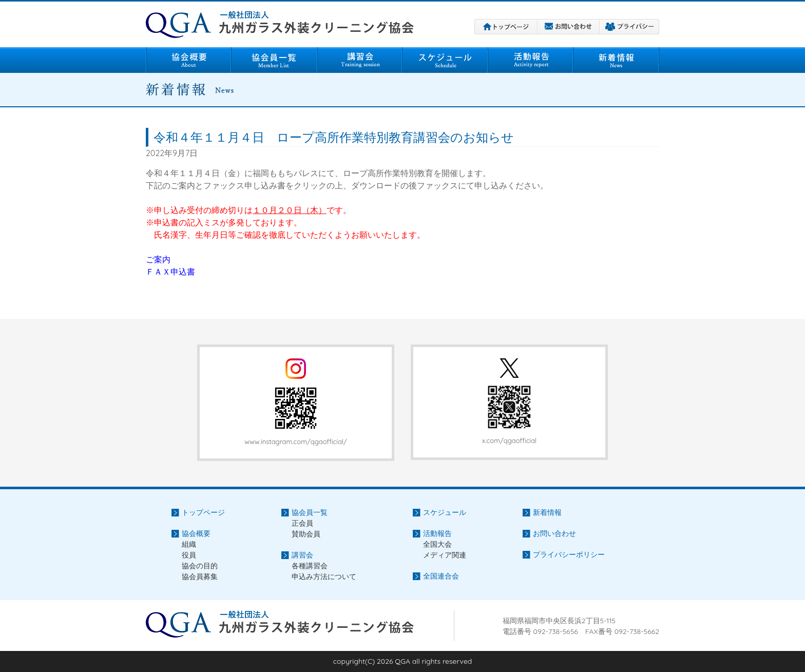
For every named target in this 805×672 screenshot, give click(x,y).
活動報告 (531, 60)
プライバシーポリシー (629, 27)
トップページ (506, 27)
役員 (189, 555)
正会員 (302, 523)
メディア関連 (445, 555)
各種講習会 (310, 566)
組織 (189, 544)
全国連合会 (441, 576)
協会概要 (188, 60)
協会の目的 (200, 566)
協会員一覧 (274, 60)
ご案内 (158, 259)
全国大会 (437, 544)
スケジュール (445, 60)
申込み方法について (324, 577)
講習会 (360, 60)
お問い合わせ (569, 27)
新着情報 (616, 60)
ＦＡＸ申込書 (170, 272)
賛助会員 (306, 534)
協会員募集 (200, 577)
